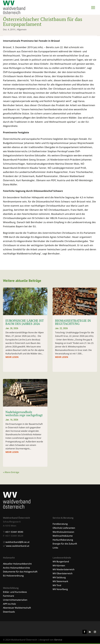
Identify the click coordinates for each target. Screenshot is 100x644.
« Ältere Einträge (11, 473)
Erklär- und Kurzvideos (15, 593)
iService (58, 640)
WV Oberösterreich (63, 574)
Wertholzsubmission (63, 533)
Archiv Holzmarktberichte (16, 568)
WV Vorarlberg (60, 590)
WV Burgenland (61, 562)
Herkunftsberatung (63, 540)
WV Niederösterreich (64, 570)
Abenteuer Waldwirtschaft (17, 608)
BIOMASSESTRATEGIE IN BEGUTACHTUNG (73, 323)
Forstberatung (60, 524)
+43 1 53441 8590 (14, 533)
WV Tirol (57, 586)
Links (55, 548)
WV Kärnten (59, 566)
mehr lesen (12, 358)
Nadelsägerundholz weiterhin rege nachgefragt (24, 414)
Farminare (9, 596)
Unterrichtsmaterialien (15, 600)
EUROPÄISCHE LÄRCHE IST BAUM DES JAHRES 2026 (25, 323)
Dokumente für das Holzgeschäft (20, 572)
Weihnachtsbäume (63, 536)
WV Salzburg (59, 578)
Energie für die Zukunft (65, 544)
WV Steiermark (60, 582)
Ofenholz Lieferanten (64, 528)
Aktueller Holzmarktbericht (17, 564)
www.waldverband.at (18, 546)
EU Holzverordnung (13, 576)
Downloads (9, 612)
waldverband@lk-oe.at (17, 543)
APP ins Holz (9, 604)
